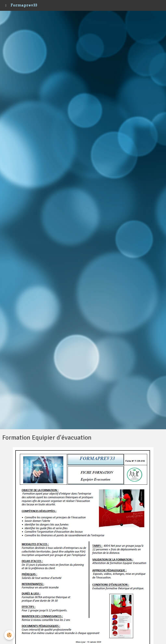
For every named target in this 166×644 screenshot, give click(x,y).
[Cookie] (9, 635)
